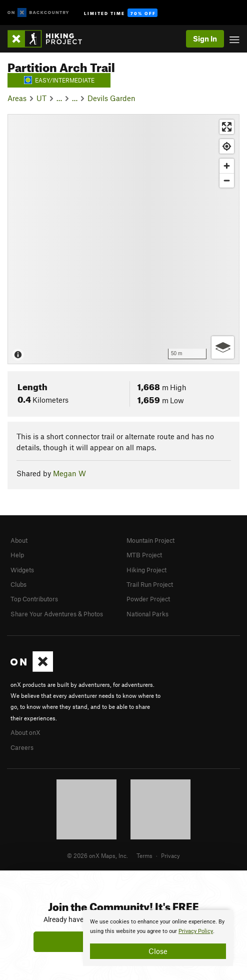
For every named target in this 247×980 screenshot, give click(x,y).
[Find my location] (227, 146)
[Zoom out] (227, 180)
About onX (25, 732)
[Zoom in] (227, 166)
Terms (144, 855)
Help (17, 555)
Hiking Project (146, 570)
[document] (158, 938)
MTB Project (144, 555)
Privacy (170, 855)
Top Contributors (34, 599)
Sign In (205, 39)
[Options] (223, 347)
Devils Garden (111, 98)
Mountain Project (150, 540)
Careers (22, 747)
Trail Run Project (150, 584)
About (19, 540)
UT (41, 98)
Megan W (69, 473)
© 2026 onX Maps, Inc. (97, 855)
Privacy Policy (196, 931)
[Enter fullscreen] (227, 127)
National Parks (147, 614)
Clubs (18, 584)
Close (158, 951)
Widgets (22, 570)
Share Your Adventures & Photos (57, 614)
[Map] (123, 239)
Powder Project (148, 599)
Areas (17, 98)
